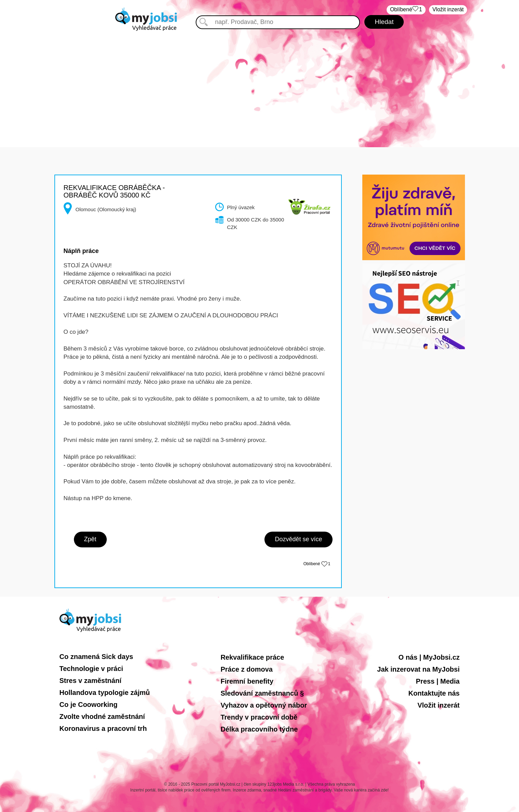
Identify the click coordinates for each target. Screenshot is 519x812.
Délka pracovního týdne (259, 729)
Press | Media (438, 681)
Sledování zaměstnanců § (262, 693)
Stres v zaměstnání (90, 681)
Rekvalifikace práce (252, 657)
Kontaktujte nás (434, 693)
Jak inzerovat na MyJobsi (418, 669)
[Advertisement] (260, 82)
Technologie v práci (91, 669)
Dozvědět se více (298, 539)
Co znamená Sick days (96, 657)
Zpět (90, 539)
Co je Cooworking (89, 705)
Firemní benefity (247, 681)
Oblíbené (406, 10)
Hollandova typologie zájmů (105, 693)
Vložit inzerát (448, 9)
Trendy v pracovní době (259, 717)
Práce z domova (247, 669)
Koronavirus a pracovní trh (103, 728)
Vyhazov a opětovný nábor (264, 705)
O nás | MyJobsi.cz (429, 657)
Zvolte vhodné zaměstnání (102, 716)
